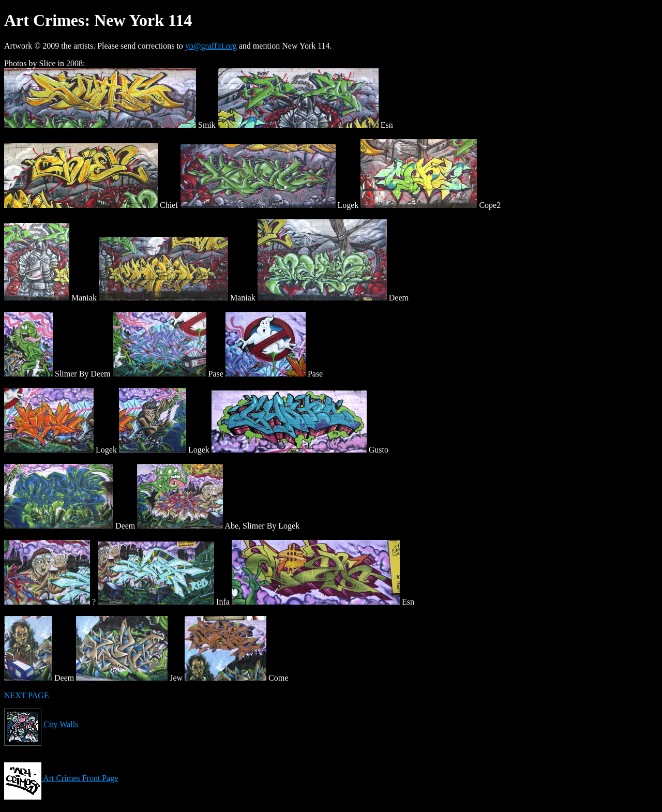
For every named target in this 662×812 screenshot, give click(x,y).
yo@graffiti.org (211, 46)
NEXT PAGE (27, 695)
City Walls (41, 724)
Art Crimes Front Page (61, 778)
